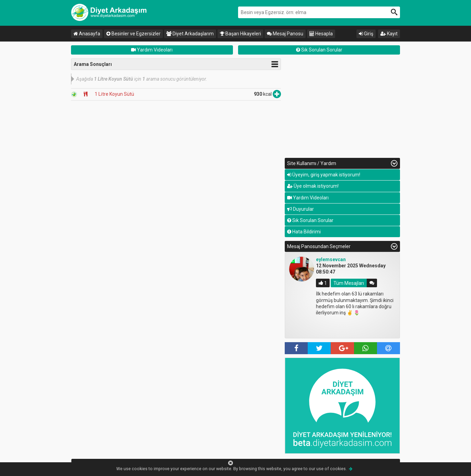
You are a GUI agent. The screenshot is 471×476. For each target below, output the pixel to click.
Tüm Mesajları (349, 283)
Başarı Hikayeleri (240, 34)
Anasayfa (87, 34)
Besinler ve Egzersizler (133, 34)
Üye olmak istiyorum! (313, 186)
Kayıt (389, 34)
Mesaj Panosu (285, 34)
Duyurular (301, 209)
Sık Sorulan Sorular (319, 50)
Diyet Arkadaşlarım (190, 34)
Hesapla (321, 34)
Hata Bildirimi (304, 232)
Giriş (366, 34)
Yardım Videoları (152, 50)
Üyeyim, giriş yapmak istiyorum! (324, 175)
